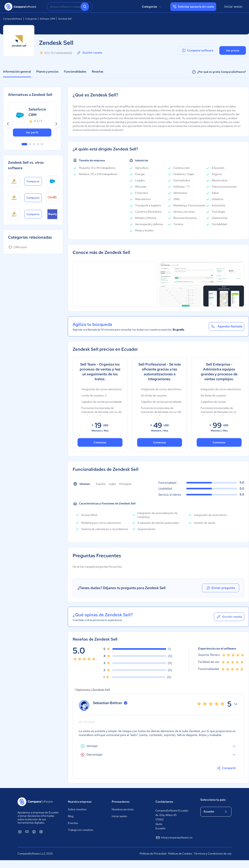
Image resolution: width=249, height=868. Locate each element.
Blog (71, 816)
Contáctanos (164, 802)
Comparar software (198, 50)
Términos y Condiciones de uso (213, 854)
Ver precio (233, 50)
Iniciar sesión (233, 7)
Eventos (73, 823)
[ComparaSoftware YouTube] (27, 832)
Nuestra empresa (80, 802)
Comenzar (100, 442)
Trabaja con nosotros (80, 830)
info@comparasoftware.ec (174, 838)
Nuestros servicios (123, 809)
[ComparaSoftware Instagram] (41, 832)
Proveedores (121, 802)
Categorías (152, 7)
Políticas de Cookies (180, 854)
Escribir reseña (89, 53)
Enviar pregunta (222, 588)
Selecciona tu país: (213, 800)
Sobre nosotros (77, 809)
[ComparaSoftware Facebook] (34, 832)
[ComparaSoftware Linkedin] (20, 832)
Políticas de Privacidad (153, 854)
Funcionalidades (75, 72)
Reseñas (98, 72)
